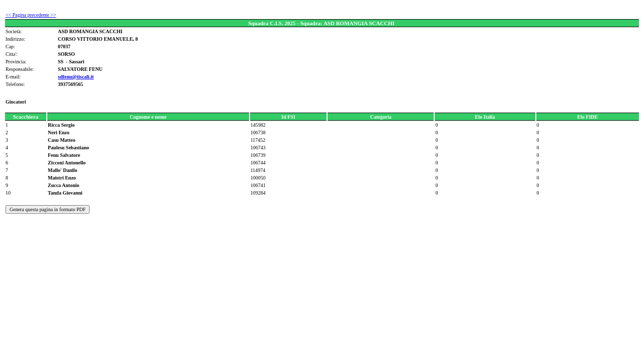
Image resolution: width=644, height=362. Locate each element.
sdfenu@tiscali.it (76, 77)
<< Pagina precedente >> (31, 15)
